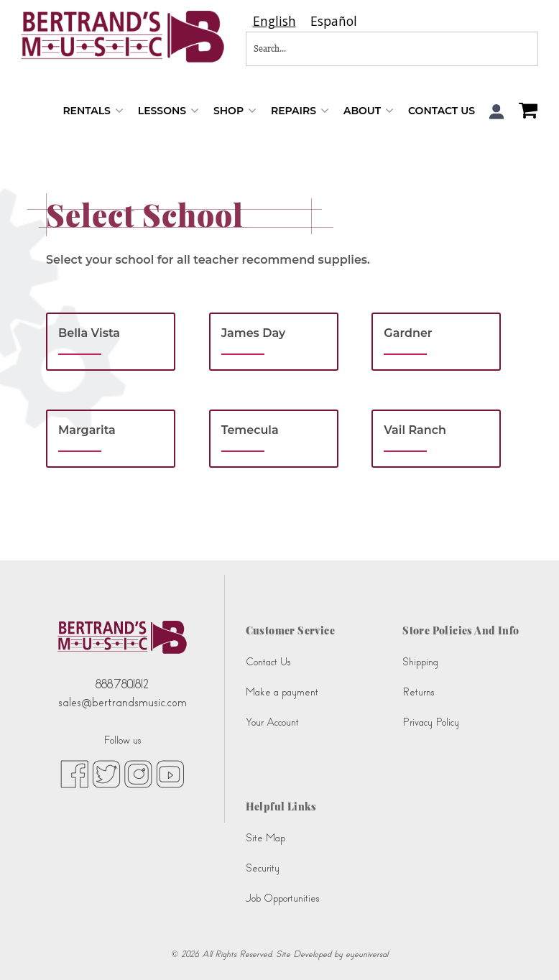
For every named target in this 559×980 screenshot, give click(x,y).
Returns (418, 692)
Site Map (265, 838)
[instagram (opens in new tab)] (138, 774)
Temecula (250, 430)
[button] (497, 112)
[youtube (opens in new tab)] (170, 774)
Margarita (87, 430)
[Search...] (345, 49)
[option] (334, 21)
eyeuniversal (367, 954)
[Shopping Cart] (525, 112)
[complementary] (527, 948)
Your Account (272, 722)
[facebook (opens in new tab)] (74, 774)
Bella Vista (89, 333)
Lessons (168, 111)
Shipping (420, 662)
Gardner (408, 333)
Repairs (300, 111)
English (274, 21)
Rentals (93, 111)
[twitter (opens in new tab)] (106, 774)
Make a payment (282, 692)
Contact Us (442, 111)
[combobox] (274, 21)
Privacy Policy (431, 722)
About (369, 111)
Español (334, 21)
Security (263, 868)
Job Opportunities (282, 898)
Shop (235, 111)
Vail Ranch (415, 430)
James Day (254, 333)
